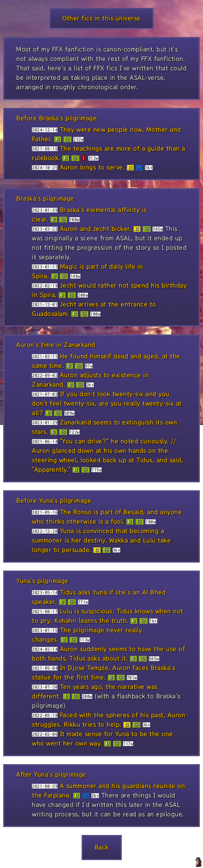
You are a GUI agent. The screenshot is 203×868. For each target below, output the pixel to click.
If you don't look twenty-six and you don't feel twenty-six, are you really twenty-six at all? (107, 404)
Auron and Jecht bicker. (96, 229)
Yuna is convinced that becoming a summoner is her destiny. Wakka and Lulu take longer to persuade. (101, 540)
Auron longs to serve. (92, 167)
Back (102, 847)
